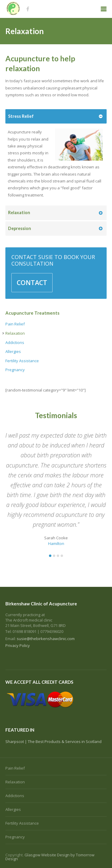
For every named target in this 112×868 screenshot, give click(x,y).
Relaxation (19, 213)
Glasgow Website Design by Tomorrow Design (50, 857)
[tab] (56, 117)
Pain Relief (15, 324)
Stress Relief (21, 116)
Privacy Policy (18, 645)
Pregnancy (15, 370)
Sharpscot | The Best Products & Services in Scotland (53, 741)
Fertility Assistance (22, 361)
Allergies (13, 351)
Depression (20, 228)
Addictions (15, 342)
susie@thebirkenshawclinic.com (46, 639)
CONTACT (32, 283)
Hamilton (56, 543)
